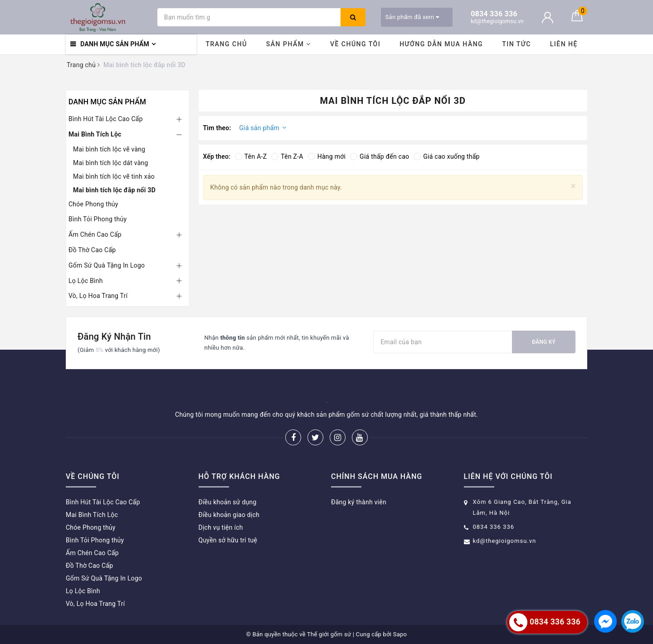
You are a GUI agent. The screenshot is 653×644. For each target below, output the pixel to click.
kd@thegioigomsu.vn (505, 541)
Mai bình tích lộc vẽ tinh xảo (114, 176)
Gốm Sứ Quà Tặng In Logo (107, 265)
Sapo (400, 634)
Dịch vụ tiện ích (221, 527)
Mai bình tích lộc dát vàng (111, 163)
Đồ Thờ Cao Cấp (92, 250)
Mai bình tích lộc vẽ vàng (109, 149)
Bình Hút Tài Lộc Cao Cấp (106, 119)
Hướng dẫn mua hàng (441, 44)
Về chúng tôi (355, 44)
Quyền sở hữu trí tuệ (228, 540)
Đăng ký (544, 342)
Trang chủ (226, 44)
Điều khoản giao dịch (229, 515)
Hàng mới (327, 156)
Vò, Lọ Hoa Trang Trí (98, 296)
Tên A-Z (251, 156)
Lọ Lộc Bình (86, 281)
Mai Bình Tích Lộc (95, 134)
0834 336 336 (494, 527)
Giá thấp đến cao (380, 156)
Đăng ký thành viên (359, 502)
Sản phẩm (289, 44)
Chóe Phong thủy (93, 204)
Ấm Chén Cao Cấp (95, 234)
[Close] (573, 186)
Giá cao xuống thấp (446, 156)
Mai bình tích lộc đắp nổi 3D (114, 190)
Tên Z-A (287, 156)
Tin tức (517, 44)
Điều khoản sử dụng (228, 502)
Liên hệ (564, 44)
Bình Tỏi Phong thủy (97, 219)
